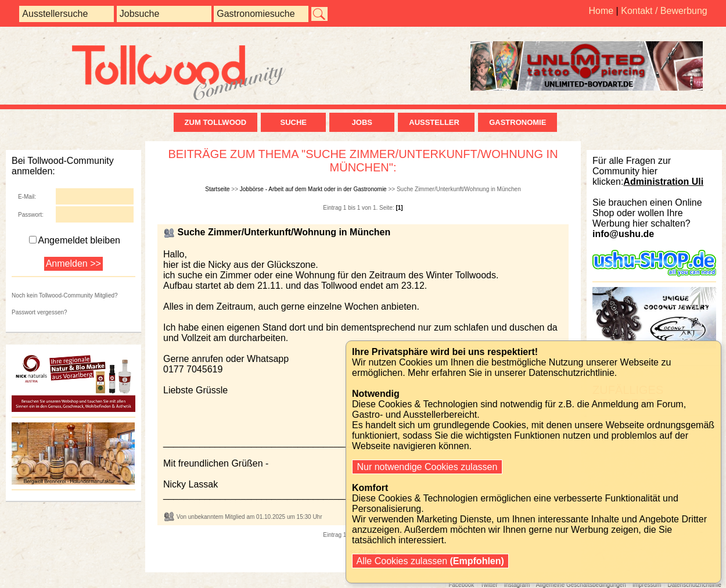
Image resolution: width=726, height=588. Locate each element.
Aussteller (436, 122)
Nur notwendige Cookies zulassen (427, 467)
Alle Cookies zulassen (430, 561)
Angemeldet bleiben (75, 240)
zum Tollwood (216, 122)
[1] (399, 208)
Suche (293, 122)
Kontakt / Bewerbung (664, 11)
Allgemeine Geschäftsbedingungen (581, 585)
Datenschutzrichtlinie (694, 585)
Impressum (647, 585)
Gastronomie (517, 122)
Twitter (489, 585)
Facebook (461, 585)
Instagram (517, 585)
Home (601, 11)
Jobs (362, 122)
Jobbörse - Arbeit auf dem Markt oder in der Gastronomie (313, 189)
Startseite (217, 189)
